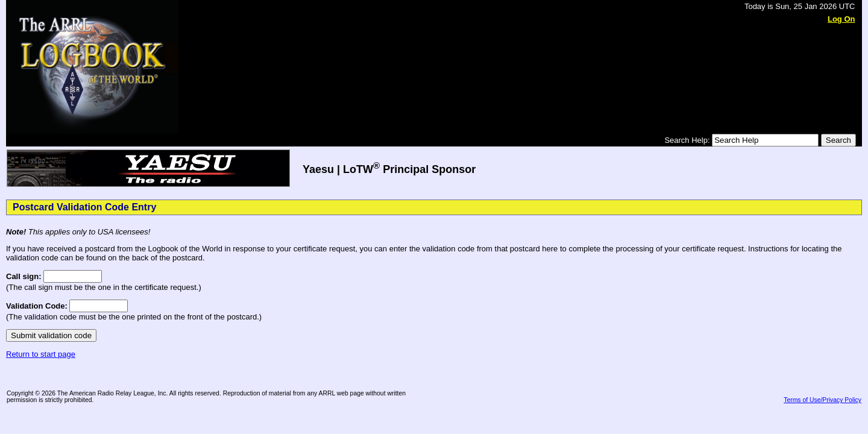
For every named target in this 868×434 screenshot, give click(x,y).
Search (838, 140)
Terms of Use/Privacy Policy (822, 400)
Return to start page (41, 354)
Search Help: (688, 140)
